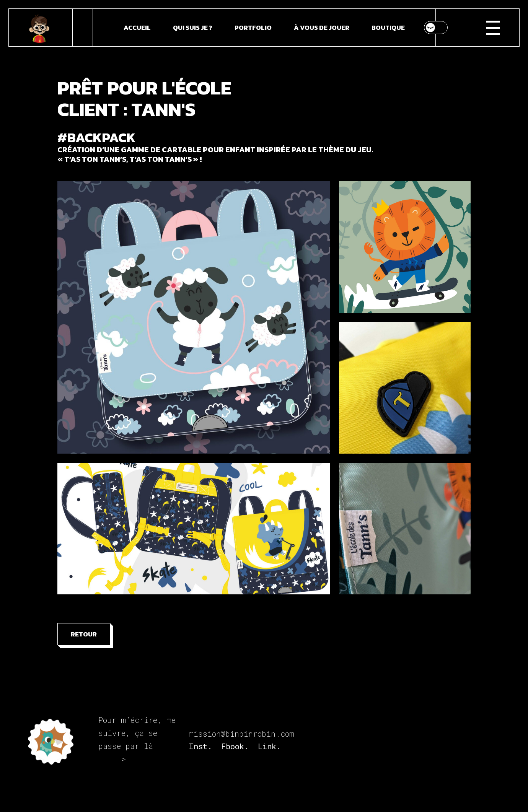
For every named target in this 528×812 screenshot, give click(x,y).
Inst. (200, 746)
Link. (269, 746)
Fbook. (235, 746)
